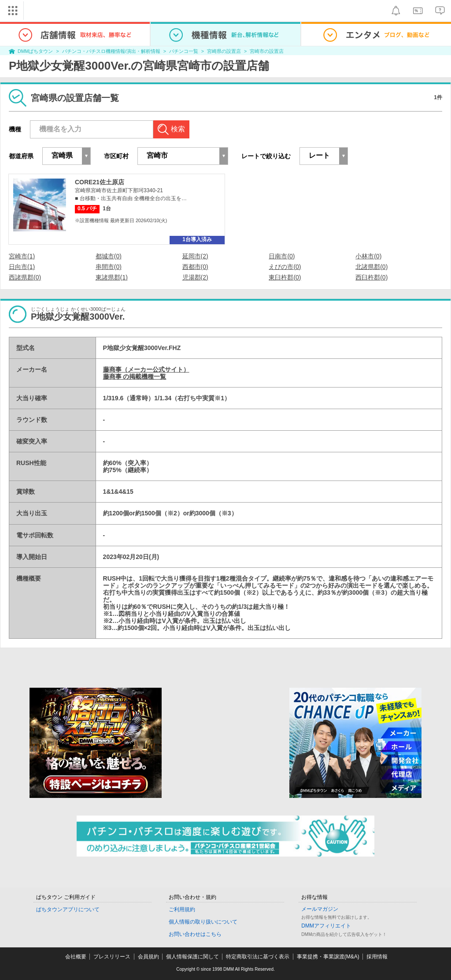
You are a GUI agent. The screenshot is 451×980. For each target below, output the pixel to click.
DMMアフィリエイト (326, 926)
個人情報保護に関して (192, 957)
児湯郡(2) (195, 277)
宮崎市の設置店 (267, 51)
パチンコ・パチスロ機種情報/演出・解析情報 (111, 51)
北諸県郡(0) (372, 267)
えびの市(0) (285, 267)
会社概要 (76, 957)
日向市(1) (22, 267)
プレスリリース (112, 957)
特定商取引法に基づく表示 (258, 957)
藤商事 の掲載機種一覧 (135, 376)
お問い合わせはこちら (195, 934)
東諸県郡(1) (112, 277)
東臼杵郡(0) (285, 277)
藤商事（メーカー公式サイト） (146, 369)
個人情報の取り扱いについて (203, 922)
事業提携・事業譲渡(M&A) (328, 957)
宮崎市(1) (22, 256)
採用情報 (377, 957)
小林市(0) (368, 256)
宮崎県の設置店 (224, 51)
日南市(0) (282, 256)
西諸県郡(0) (25, 277)
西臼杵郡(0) (372, 277)
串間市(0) (109, 267)
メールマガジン (320, 909)
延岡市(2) (195, 256)
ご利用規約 (182, 909)
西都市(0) (195, 267)
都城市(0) (109, 256)
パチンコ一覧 (184, 51)
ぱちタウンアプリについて (68, 909)
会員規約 (148, 957)
